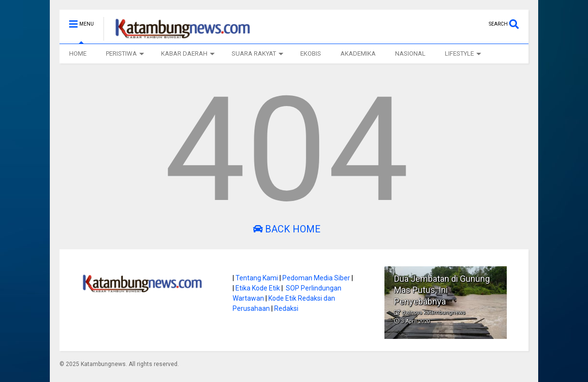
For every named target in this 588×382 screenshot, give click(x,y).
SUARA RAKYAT (257, 53)
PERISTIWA (125, 53)
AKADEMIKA (358, 53)
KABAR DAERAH (188, 53)
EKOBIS (311, 53)
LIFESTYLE (463, 53)
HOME (78, 53)
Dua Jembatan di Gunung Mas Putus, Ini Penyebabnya (442, 290)
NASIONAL (410, 53)
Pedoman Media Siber (316, 278)
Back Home (287, 229)
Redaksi (286, 308)
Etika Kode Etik (258, 288)
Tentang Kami (257, 278)
